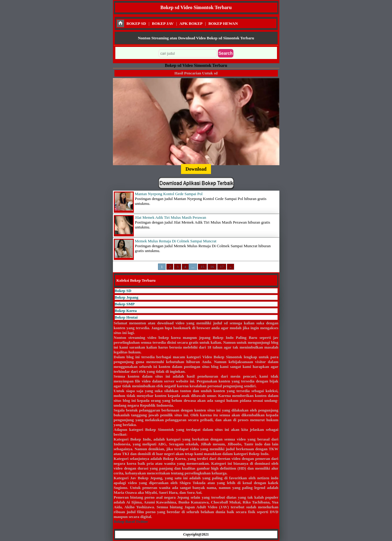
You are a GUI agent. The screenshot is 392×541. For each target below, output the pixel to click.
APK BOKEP (191, 23)
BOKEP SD (136, 23)
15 (202, 267)
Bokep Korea (126, 311)
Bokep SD (123, 291)
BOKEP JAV (163, 23)
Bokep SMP (125, 304)
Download (196, 169)
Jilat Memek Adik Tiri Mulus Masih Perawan (171, 217)
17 (222, 267)
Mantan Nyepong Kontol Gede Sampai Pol (169, 194)
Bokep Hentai (126, 317)
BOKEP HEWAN (223, 23)
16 (212, 267)
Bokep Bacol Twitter (131, 521)
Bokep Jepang (127, 297)
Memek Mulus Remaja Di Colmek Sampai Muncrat (176, 241)
